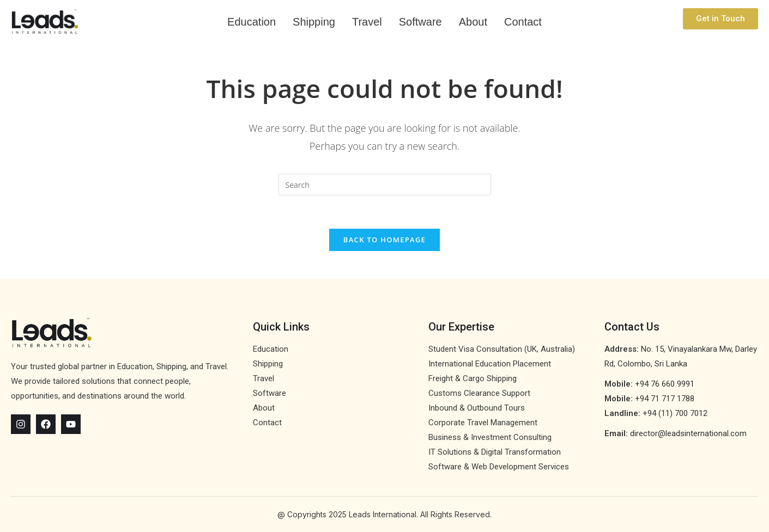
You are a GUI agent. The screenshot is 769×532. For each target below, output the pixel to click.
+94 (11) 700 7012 (675, 413)
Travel (367, 22)
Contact (523, 22)
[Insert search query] (385, 185)
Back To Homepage (384, 240)
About (473, 22)
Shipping (314, 22)
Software (420, 22)
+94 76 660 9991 (665, 384)
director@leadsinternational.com (688, 433)
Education (252, 22)
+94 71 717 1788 (665, 399)
